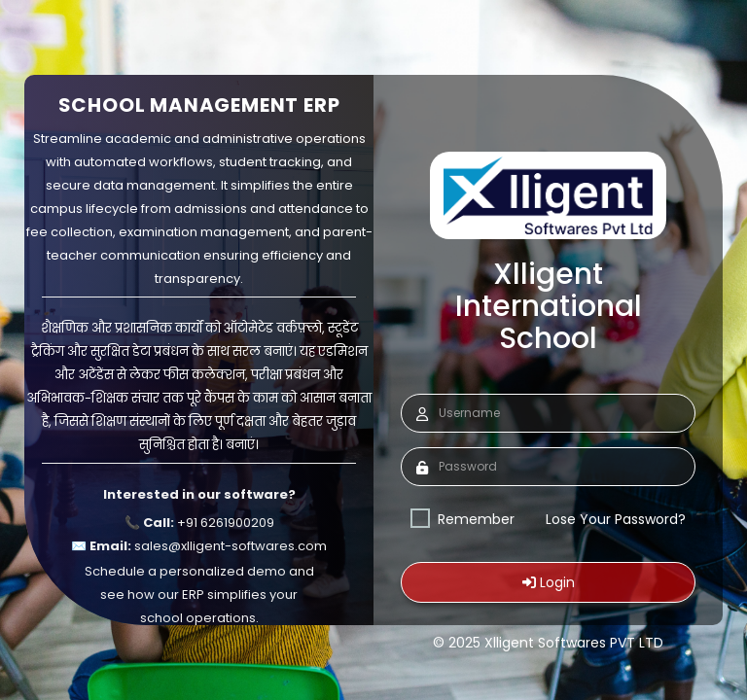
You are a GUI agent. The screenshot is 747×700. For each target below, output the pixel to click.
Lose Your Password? (616, 519)
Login (549, 582)
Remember (462, 519)
